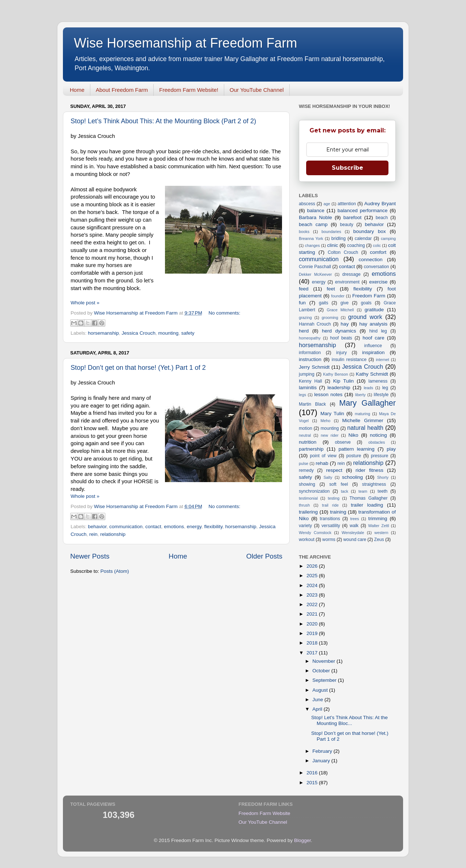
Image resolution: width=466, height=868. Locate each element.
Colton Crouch (343, 252)
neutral (305, 435)
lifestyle (381, 395)
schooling (352, 477)
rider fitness (369, 470)
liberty (360, 395)
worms (329, 540)
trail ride (330, 505)
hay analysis (373, 324)
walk (354, 526)
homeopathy (310, 338)
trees (354, 519)
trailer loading (367, 505)
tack (345, 491)
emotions (174, 527)
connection (371, 260)
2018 (313, 643)
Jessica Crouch (139, 333)
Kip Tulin (343, 381)
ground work (365, 317)
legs (302, 395)
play (391, 449)
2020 (313, 624)
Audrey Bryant (380, 204)
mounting (168, 333)
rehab (322, 463)
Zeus (379, 540)
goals (366, 303)
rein (93, 534)
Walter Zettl (378, 526)
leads (368, 388)
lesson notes (328, 394)
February (323, 751)
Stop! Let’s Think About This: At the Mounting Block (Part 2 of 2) (163, 121)
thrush (304, 505)
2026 (313, 566)
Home (77, 90)
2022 (313, 604)
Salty (328, 477)
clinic (332, 245)
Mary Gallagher (367, 403)
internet (383, 360)
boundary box (370, 231)
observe (343, 442)
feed (304, 289)
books (304, 232)
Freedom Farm (369, 296)
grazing (305, 317)
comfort (378, 252)
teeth (382, 491)
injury (341, 353)
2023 (313, 595)
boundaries (331, 232)
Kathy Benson (335, 374)
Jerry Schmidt (314, 367)
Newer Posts (90, 556)
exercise (378, 282)
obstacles (377, 442)
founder (338, 296)
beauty (346, 225)
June (318, 700)
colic (377, 245)
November (324, 661)
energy (194, 527)
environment (347, 282)
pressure (379, 456)
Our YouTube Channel (257, 90)
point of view (323, 456)
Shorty (383, 477)
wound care (355, 540)
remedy (306, 470)
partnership (311, 449)
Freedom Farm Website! (189, 90)
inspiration (373, 352)
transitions (330, 519)
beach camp (313, 224)
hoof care (373, 338)
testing (334, 498)
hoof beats (341, 338)
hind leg (378, 331)
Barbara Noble (315, 217)
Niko (353, 435)
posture (354, 456)
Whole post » (85, 303)
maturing (362, 414)
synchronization (314, 491)
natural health (365, 428)
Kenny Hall (310, 381)
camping (388, 238)
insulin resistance (349, 360)
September (325, 680)
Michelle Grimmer (362, 420)
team (363, 491)
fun (302, 303)
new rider (330, 435)
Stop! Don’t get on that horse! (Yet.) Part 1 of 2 (138, 368)
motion (305, 428)
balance (316, 211)
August (321, 690)
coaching (356, 245)
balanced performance (363, 211)
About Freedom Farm (122, 90)
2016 (313, 773)
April (318, 709)
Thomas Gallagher (369, 498)
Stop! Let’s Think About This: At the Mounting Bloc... (349, 720)
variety (305, 526)
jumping (307, 374)
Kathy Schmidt (372, 374)
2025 (313, 576)
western (382, 533)
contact (153, 527)
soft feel (339, 484)
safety (188, 333)
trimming (378, 518)
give (345, 303)
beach (382, 218)
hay (345, 324)
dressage (352, 274)
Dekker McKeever (315, 274)
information (310, 353)
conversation (377, 267)
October (322, 671)
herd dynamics (339, 331)
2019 (313, 633)
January (322, 761)
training (338, 512)
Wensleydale (353, 533)
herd (304, 331)
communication (126, 527)
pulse (304, 463)
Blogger (302, 840)
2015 (313, 783)
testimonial (308, 498)
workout (307, 540)
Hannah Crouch (315, 324)
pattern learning (356, 449)
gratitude (374, 310)
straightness (374, 484)
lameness (378, 381)
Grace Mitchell (340, 310)
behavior (97, 527)
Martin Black (312, 404)
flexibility (213, 527)
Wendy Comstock (315, 533)
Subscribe (347, 168)
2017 (313, 653)
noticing (378, 435)
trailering (308, 512)
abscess (307, 204)
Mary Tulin (332, 414)
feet (331, 289)
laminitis (308, 388)
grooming (330, 317)
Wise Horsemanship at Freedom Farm (185, 43)
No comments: (224, 313)
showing (307, 484)
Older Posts (264, 556)
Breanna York (311, 238)
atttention (347, 204)
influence (373, 346)
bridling (339, 238)
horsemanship (103, 333)
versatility (331, 526)
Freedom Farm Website (264, 813)
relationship (113, 534)
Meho (325, 421)
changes (313, 245)
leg (385, 388)
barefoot (353, 217)
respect (334, 470)
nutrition (308, 442)
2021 (313, 614)
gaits (324, 303)
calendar (363, 238)
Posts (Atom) (115, 571)
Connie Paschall (315, 267)
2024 (313, 585)
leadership (339, 388)
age (327, 204)
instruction (310, 359)
